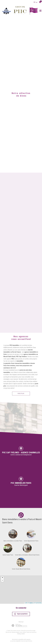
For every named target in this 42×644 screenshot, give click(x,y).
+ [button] (2, 578)
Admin (24, 632)
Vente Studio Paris (8, 555)
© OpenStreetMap (38, 603)
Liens (21, 632)
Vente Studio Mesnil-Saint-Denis (21, 569)
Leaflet (26, 603)
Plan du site (8, 632)
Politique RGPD (21, 634)
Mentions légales (16, 632)
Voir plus (21, 393)
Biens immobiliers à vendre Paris (13, 541)
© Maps (31, 603)
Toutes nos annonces (31, 632)
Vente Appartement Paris (31, 541)
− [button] (2, 580)
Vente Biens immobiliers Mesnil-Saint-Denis (27, 555)
